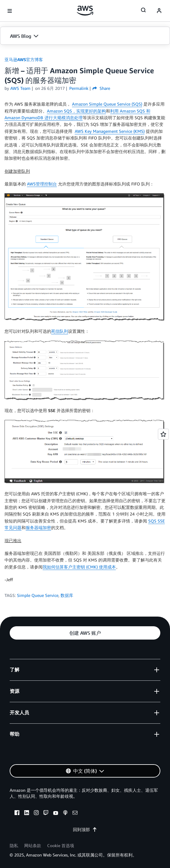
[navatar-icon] (159, 11)
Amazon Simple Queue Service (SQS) (107, 104)
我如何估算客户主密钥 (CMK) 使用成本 (79, 567)
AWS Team (20, 88)
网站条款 (33, 845)
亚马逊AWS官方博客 (24, 59)
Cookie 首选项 (61, 845)
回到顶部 (85, 829)
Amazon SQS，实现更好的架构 (76, 111)
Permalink (79, 88)
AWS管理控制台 (42, 184)
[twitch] (46, 814)
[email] (75, 814)
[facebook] (17, 814)
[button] (85, 36)
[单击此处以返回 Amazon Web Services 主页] (85, 11)
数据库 (67, 595)
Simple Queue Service (38, 595)
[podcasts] (65, 814)
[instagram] (36, 814)
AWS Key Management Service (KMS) (110, 131)
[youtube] (56, 814)
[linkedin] (27, 814)
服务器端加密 (38, 527)
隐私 (14, 845)
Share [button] (101, 88)
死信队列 (60, 331)
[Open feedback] (163, 434)
